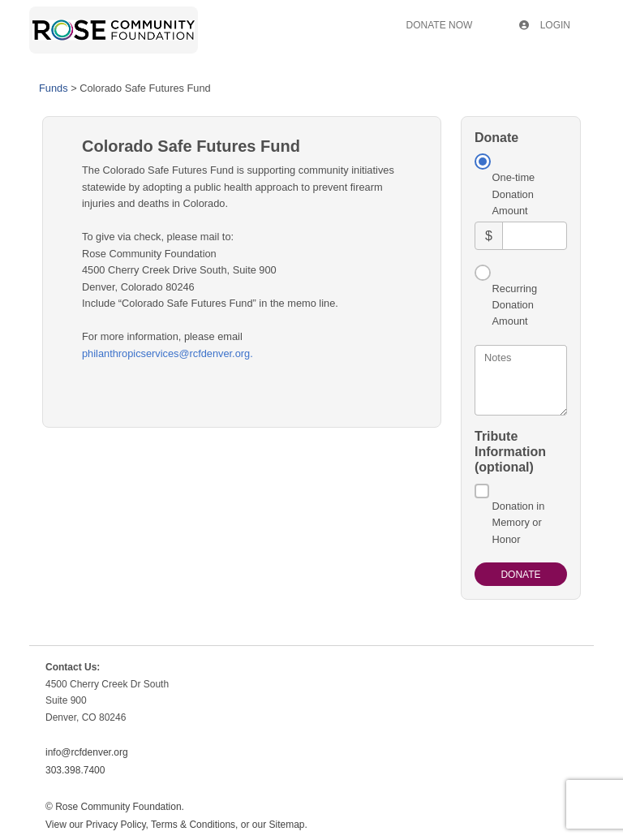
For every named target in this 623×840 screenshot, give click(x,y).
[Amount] (535, 236)
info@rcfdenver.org (87, 752)
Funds (54, 88)
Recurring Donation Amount (515, 305)
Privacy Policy (116, 825)
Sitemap (286, 825)
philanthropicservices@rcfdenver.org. (168, 353)
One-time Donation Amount (514, 194)
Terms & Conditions (193, 825)
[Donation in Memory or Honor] (482, 491)
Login (545, 25)
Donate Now (440, 25)
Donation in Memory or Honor (519, 523)
